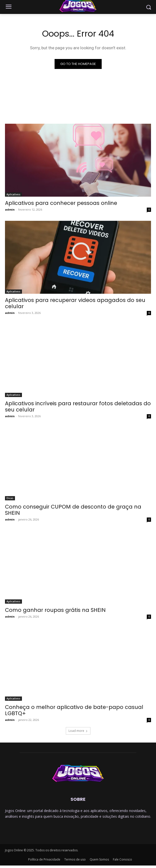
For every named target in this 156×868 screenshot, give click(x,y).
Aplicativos (13, 194)
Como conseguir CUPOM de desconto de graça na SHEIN (73, 510)
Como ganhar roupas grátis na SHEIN (55, 610)
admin (10, 209)
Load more (78, 731)
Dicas (10, 498)
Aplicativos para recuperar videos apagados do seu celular (75, 303)
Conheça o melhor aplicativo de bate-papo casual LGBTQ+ (74, 710)
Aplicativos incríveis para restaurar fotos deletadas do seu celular (78, 406)
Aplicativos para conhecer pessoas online (61, 203)
